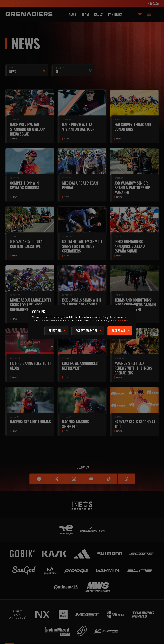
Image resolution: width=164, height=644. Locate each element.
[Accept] (119, 331)
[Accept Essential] (88, 331)
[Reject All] (56, 331)
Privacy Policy (120, 321)
